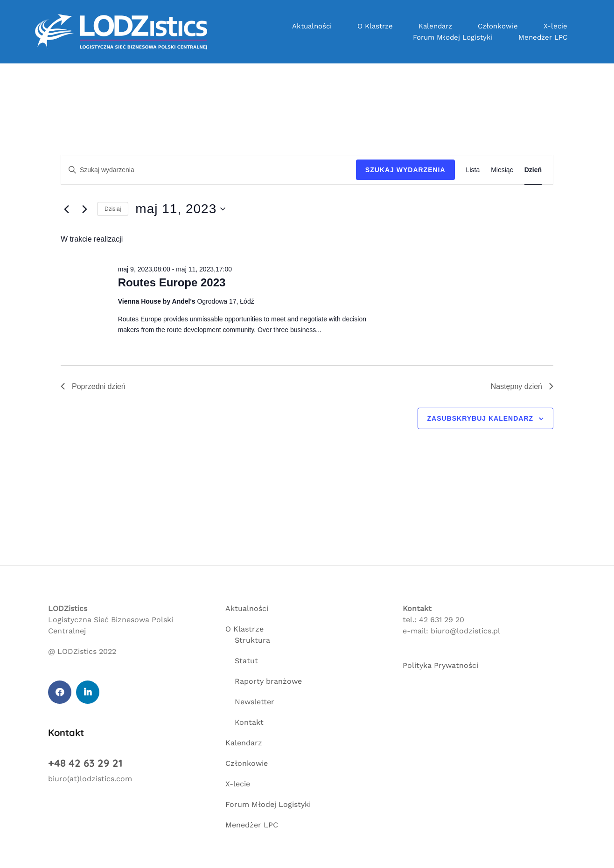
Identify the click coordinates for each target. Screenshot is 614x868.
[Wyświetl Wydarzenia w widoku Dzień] (533, 170)
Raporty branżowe (268, 681)
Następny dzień (522, 386)
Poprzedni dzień (93, 386)
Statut (246, 661)
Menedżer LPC (543, 37)
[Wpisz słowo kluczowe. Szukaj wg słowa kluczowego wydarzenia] (209, 170)
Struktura (252, 640)
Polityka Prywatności (440, 665)
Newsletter (255, 702)
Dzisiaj (113, 209)
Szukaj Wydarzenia (405, 170)
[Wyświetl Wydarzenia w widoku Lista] (473, 170)
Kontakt (249, 722)
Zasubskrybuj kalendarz (481, 418)
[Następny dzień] (84, 209)
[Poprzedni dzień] (66, 209)
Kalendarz (435, 26)
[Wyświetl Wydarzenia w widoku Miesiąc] (502, 170)
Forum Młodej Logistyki (453, 37)
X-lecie (555, 26)
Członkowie (498, 26)
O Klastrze (375, 26)
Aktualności (312, 26)
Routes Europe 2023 (172, 282)
